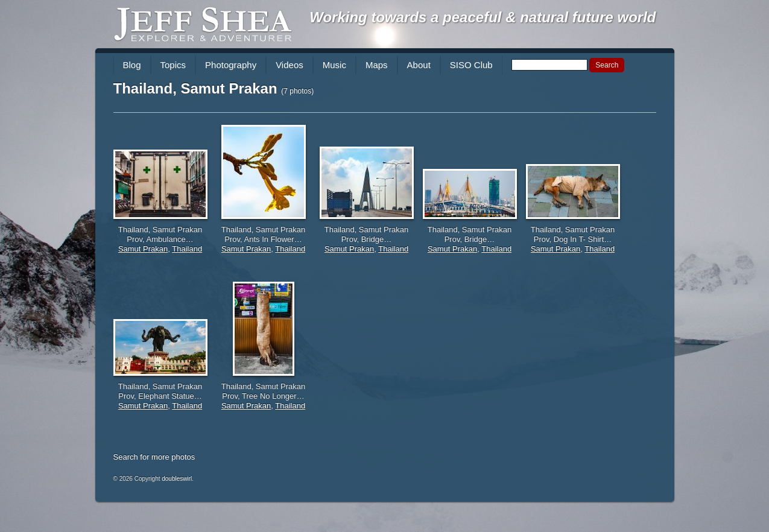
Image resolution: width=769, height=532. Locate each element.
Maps (377, 65)
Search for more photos (154, 457)
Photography (231, 65)
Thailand (187, 249)
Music (334, 65)
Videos (290, 65)
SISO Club (471, 65)
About (419, 65)
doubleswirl (177, 479)
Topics (173, 65)
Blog (132, 65)
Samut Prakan (143, 249)
